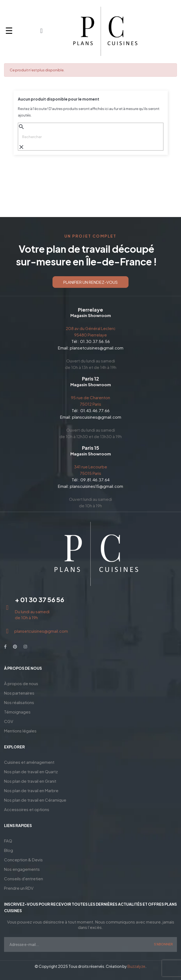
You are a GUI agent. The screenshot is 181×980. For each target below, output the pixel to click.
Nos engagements (22, 869)
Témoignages (17, 712)
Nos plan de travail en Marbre (31, 790)
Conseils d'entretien (24, 879)
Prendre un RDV (19, 888)
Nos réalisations (19, 702)
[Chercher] (91, 137)
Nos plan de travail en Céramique (35, 800)
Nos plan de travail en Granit (30, 781)
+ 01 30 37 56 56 (40, 599)
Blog (9, 850)
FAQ (8, 841)
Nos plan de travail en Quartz (31, 771)
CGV (9, 721)
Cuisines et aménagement (29, 762)
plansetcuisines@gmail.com (97, 348)
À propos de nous (21, 683)
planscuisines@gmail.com (97, 417)
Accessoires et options (27, 809)
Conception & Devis (23, 860)
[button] (91, 282)
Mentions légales (20, 731)
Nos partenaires (19, 693)
